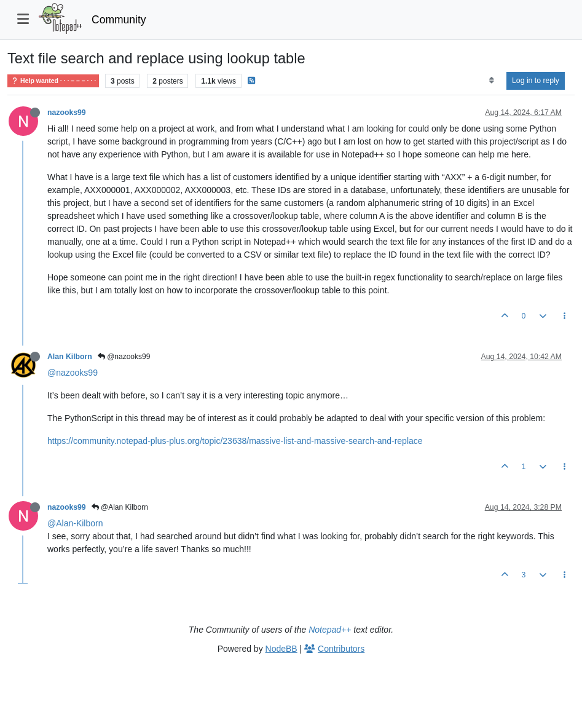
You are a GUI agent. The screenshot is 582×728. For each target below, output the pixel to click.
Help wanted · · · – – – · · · (53, 81)
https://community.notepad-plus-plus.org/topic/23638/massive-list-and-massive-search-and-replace (235, 441)
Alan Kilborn (70, 357)
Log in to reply (536, 81)
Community (119, 20)
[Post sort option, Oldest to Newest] (491, 81)
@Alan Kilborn (120, 507)
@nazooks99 (124, 357)
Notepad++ (330, 630)
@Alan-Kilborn (75, 523)
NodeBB (281, 649)
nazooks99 (67, 113)
